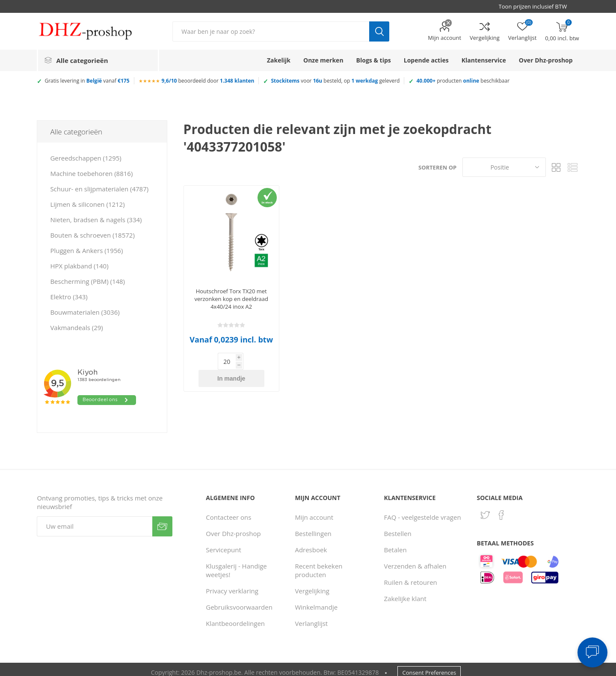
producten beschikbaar (463, 81)
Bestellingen (313, 527)
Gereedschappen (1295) (86, 158)
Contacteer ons (228, 511)
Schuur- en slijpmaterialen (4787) (99, 189)
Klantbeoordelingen (235, 617)
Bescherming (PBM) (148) (87, 281)
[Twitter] (485, 509)
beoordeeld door (208, 81)
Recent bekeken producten (318, 564)
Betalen (395, 544)
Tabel (557, 167)
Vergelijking (485, 38)
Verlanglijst (311, 617)
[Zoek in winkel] (271, 31)
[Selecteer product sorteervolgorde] (504, 167)
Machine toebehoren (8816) (91, 173)
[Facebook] (501, 509)
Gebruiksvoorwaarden (239, 601)
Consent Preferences (429, 667)
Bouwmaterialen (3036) (85, 312)
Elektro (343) (69, 297)
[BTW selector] (537, 6)
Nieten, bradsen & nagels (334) (96, 220)
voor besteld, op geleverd (335, 81)
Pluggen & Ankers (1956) (86, 250)
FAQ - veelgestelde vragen (423, 511)
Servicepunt (224, 544)
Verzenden (162, 520)
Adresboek (311, 544)
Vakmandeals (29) (76, 328)
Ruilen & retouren (411, 576)
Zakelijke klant (405, 593)
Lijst (573, 167)
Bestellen (398, 527)
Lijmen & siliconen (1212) (87, 204)
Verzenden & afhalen (415, 560)
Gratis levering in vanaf (87, 81)
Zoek (379, 31)
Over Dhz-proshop (233, 527)
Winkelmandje (316, 601)
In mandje (245, 361)
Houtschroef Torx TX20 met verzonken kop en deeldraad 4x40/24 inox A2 (231, 299)
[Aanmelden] (95, 520)
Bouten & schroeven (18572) (92, 235)
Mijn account (444, 38)
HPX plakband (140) (79, 266)
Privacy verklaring (232, 585)
